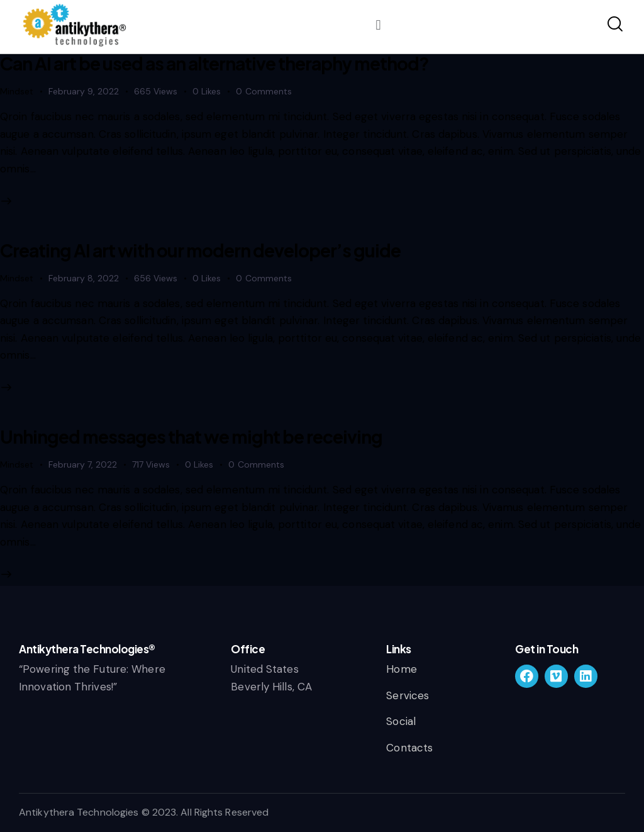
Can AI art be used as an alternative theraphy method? (214, 63)
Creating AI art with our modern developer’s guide (200, 250)
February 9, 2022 (84, 91)
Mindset (17, 91)
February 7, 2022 (83, 464)
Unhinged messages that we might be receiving (191, 436)
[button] (379, 25)
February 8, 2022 (84, 278)
